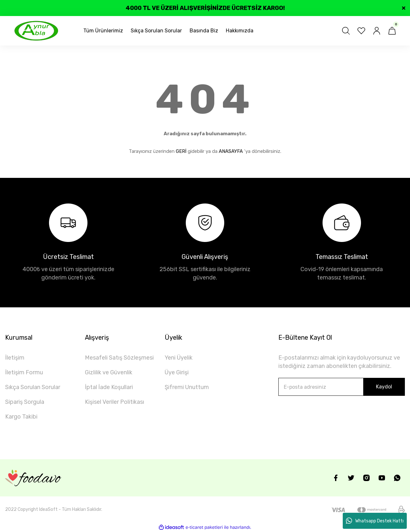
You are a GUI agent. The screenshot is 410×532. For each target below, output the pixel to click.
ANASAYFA (231, 151)
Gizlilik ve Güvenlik (109, 372)
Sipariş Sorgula (25, 402)
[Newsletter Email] (342, 387)
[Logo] (36, 31)
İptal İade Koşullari (109, 387)
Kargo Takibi (21, 417)
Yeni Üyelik (179, 358)
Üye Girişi (177, 372)
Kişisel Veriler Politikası (115, 402)
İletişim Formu (24, 372)
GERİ (181, 151)
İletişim (15, 358)
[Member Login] (377, 31)
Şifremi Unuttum (187, 387)
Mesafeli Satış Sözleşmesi (119, 358)
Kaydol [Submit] (384, 387)
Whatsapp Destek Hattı (375, 521)
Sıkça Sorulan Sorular (33, 387)
